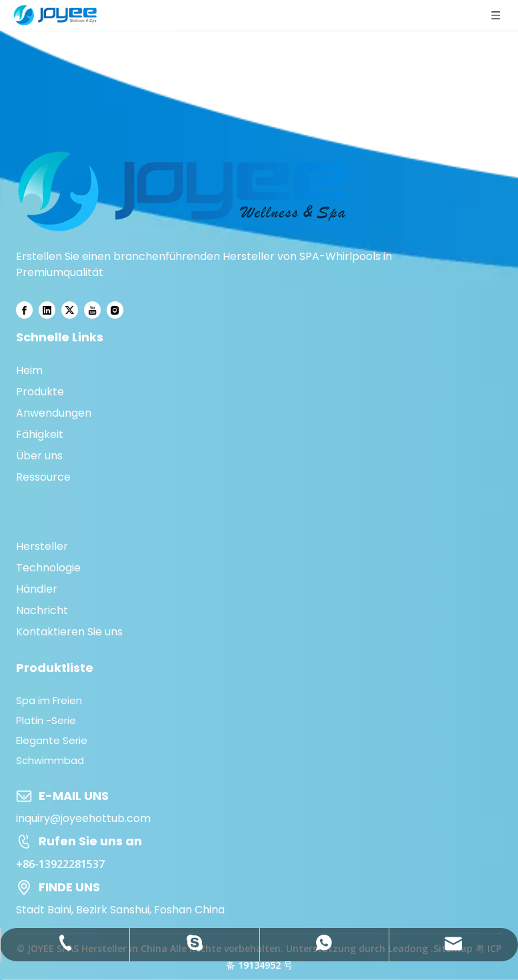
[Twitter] (70, 310)
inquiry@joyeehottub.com (83, 818)
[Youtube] (92, 310)
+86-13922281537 (60, 864)
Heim (29, 370)
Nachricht (42, 610)
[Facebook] (24, 310)
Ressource (43, 477)
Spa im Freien (49, 700)
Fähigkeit (40, 434)
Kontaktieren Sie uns (69, 632)
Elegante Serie (52, 740)
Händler (37, 589)
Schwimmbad (50, 760)
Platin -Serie (46, 720)
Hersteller (42, 546)
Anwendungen (54, 413)
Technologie (48, 568)
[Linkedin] (47, 310)
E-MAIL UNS (74, 796)
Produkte (40, 392)
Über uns (39, 456)
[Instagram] (115, 310)
